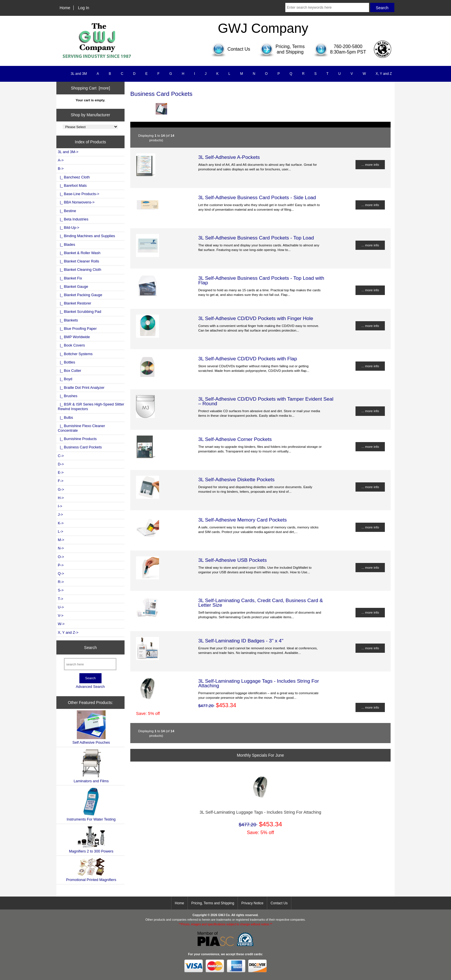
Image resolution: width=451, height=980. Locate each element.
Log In (84, 8)
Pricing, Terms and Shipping (213, 903)
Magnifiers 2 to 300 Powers (91, 840)
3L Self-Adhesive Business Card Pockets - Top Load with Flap (261, 280)
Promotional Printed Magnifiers (91, 870)
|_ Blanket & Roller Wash (79, 253)
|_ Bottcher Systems (75, 354)
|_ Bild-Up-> (69, 228)
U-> (61, 607)
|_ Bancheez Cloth (74, 177)
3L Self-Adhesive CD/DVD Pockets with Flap (248, 359)
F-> (61, 481)
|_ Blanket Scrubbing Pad (80, 312)
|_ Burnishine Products (77, 439)
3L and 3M (79, 74)
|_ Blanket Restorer (74, 303)
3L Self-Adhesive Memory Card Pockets (242, 520)
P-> (61, 565)
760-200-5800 (348, 46)
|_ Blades (66, 244)
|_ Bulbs (65, 417)
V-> (61, 615)
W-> (61, 624)
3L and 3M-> (68, 152)
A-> (61, 160)
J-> (60, 514)
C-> (61, 456)
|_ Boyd (65, 379)
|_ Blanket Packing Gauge (80, 295)
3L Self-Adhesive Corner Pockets (235, 439)
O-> (61, 557)
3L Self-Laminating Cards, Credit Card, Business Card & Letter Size (260, 603)
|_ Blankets (68, 320)
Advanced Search (90, 687)
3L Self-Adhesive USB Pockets (232, 560)
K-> (61, 523)
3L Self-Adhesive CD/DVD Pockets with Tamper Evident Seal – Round (266, 401)
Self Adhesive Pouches (91, 727)
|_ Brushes (68, 396)
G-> (61, 489)
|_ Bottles (66, 362)
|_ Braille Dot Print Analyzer (81, 388)
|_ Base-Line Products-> (79, 194)
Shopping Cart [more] (90, 88)
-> (61, 169)
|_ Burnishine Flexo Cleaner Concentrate (81, 428)
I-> (60, 506)
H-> (61, 498)
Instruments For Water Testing (91, 804)
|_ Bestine (67, 211)
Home (65, 8)
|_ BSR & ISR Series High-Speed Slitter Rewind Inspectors (91, 407)
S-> (61, 590)
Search (90, 647)
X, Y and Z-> (68, 632)
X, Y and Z (384, 74)
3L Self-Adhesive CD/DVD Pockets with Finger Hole (256, 318)
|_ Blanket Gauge (73, 287)
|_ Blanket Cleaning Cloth (80, 270)
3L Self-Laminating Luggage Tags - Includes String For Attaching (259, 683)
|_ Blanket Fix (70, 278)
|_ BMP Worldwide (74, 337)
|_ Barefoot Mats (72, 185)
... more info (370, 164)
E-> (61, 472)
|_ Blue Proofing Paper (77, 329)
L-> (61, 531)
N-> (61, 548)
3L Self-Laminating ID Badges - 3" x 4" (241, 641)
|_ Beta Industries (73, 219)
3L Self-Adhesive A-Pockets (229, 157)
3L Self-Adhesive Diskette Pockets (236, 479)
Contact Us (279, 903)
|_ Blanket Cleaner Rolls (79, 261)
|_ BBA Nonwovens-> (76, 202)
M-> (61, 540)
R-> (61, 582)
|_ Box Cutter (69, 371)
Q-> (61, 573)
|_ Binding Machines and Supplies (86, 236)
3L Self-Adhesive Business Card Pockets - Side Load (257, 197)
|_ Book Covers (71, 345)
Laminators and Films (91, 766)
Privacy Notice (252, 903)
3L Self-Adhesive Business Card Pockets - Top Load (256, 238)
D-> (61, 464)
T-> (61, 599)
